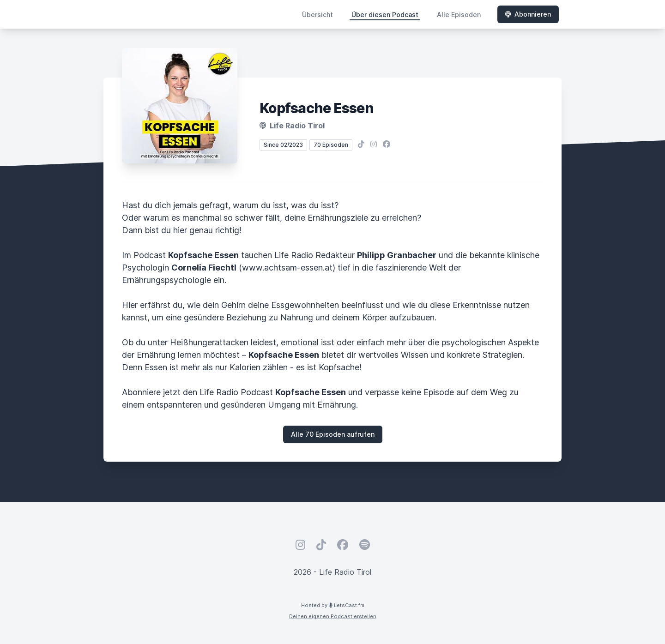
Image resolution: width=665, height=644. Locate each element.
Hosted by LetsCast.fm (333, 605)
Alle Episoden (459, 15)
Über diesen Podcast (385, 15)
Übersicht (317, 15)
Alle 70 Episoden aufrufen (333, 434)
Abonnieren (528, 14)
